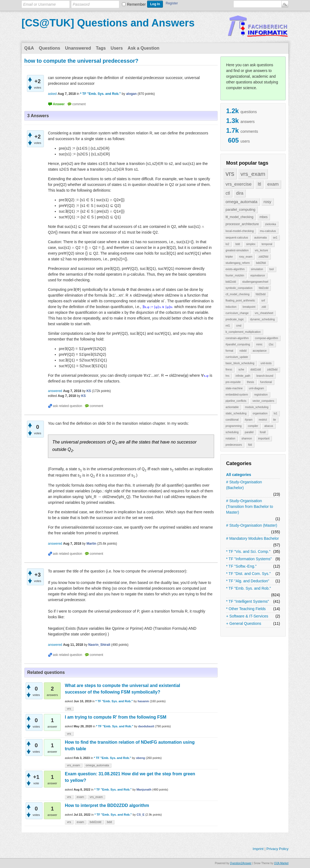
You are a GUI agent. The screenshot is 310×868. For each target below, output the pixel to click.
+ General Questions (244, 623)
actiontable (232, 407)
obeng (140, 758)
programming (234, 426)
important (264, 438)
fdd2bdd (261, 294)
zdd (264, 307)
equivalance (258, 275)
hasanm (143, 701)
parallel (249, 432)
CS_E (141, 815)
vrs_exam (253, 174)
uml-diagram (257, 388)
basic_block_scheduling (240, 363)
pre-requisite (233, 382)
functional (266, 382)
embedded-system (237, 395)
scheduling (232, 432)
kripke (229, 257)
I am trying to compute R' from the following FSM (116, 717)
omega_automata (241, 202)
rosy (268, 202)
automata (260, 237)
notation (230, 438)
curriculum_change (237, 313)
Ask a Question (144, 48)
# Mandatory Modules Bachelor (253, 538)
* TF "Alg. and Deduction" (248, 581)
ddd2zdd (256, 370)
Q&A (29, 48)
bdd (238, 244)
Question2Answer (241, 863)
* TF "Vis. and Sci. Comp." (248, 551)
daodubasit (146, 726)
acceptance (259, 351)
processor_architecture (242, 224)
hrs (227, 376)
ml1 (228, 326)
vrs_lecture (261, 250)
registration (261, 395)
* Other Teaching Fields (246, 609)
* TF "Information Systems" (249, 559)
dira (240, 193)
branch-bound (265, 376)
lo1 (276, 413)
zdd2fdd (263, 257)
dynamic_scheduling (262, 319)
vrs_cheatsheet (264, 313)
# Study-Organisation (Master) (252, 525)
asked (52, 94)
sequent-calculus (237, 237)
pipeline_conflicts (236, 401)
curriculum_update (237, 357)
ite (275, 420)
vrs (230, 174)
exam (273, 184)
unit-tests (266, 363)
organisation (260, 413)
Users (117, 48)
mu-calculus (268, 231)
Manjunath (144, 789)
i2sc (271, 344)
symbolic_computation (239, 288)
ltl (259, 184)
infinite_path (243, 376)
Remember (136, 4)
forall (263, 432)
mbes (264, 217)
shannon (247, 438)
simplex (251, 244)
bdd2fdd (261, 263)
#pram (249, 420)
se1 (275, 238)
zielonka (271, 224)
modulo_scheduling (257, 407)
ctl (228, 193)
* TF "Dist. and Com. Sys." (248, 574)
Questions (50, 48)
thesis (250, 382)
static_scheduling (236, 413)
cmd (239, 326)
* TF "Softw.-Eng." (241, 566)
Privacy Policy (277, 849)
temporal (267, 244)
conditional (232, 420)
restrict (263, 420)
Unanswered (78, 48)
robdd (243, 351)
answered (55, 391)
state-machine (234, 388)
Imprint (258, 849)
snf (263, 301)
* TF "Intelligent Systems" (248, 601)
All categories (239, 475)
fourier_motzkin (235, 275)
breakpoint (249, 307)
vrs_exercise (238, 184)
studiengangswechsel (255, 282)
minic (259, 344)
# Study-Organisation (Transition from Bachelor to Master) (250, 507)
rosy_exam (246, 257)
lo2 (227, 244)
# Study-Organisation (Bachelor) (244, 485)
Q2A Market (281, 863)
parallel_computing (240, 210)
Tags (101, 48)
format (229, 351)
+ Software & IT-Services (247, 616)
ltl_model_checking (239, 217)
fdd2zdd (264, 288)
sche (241, 370)
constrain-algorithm (237, 338)
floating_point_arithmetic (240, 301)
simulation (257, 269)
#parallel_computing (238, 344)
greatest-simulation (237, 250)
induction (231, 307)
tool (272, 269)
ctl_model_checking (238, 294)
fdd (250, 445)
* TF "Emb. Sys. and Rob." (249, 588)
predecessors (234, 445)
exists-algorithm (235, 269)
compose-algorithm (267, 338)
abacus (269, 426)
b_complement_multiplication (243, 332)
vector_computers (263, 401)
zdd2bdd (272, 370)
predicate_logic (235, 319)
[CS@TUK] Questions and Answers (108, 23)
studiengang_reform (238, 263)
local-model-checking (240, 231)
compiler (253, 426)
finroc (229, 370)
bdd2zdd (231, 282)
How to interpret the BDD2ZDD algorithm (107, 805)
